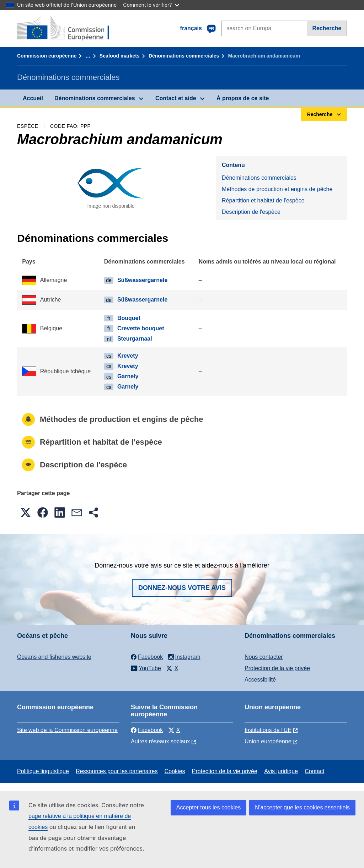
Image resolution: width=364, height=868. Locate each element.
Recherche (327, 28)
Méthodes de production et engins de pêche (277, 189)
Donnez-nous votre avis (182, 588)
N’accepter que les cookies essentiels (302, 807)
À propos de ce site (243, 98)
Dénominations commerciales (184, 56)
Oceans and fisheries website (54, 657)
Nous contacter (264, 657)
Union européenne (268, 741)
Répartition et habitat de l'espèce (263, 200)
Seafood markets (120, 56)
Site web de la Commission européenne (67, 730)
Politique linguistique (43, 771)
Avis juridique (281, 771)
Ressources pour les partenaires (117, 771)
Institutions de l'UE (268, 730)
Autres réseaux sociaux (160, 741)
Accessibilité (260, 680)
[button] (26, 512)
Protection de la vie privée (277, 668)
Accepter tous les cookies (208, 807)
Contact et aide (176, 98)
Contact (314, 771)
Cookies (175, 771)
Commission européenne (47, 56)
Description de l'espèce (251, 212)
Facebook (147, 730)
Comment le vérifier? (151, 5)
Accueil (33, 98)
